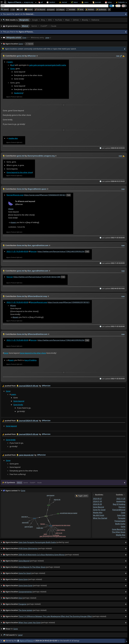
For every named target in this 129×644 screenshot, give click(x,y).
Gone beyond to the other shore (20, 172)
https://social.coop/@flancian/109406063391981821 (45, 195)
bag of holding (31, 360)
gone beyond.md (26, 455)
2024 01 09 (97, 501)
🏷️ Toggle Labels (82, 496)
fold (68, 195)
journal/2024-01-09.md (29, 386)
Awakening (18, 93)
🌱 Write (80, 10)
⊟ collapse (60, 10)
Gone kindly (18, 405)
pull (13, 65)
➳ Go (13, 10)
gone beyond (98, 507)
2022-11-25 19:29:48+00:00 (17, 251)
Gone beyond (19, 401)
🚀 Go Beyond (40, 10)
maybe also (13, 138)
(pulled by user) (65, 542)
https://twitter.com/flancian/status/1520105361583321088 (37, 277)
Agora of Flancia (26, 641)
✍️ (124, 56)
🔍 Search (5, 10)
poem (10, 62)
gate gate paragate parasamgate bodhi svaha (48, 65)
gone (47, 38)
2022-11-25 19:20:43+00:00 (17, 302)
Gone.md (21, 189)
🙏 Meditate (90, 10)
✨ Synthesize (101, 10)
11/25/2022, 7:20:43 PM (17, 227)
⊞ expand (51, 10)
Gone (24, 38)
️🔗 (121, 56)
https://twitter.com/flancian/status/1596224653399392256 (61, 251)
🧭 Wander (29, 10)
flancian (33, 251)
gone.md (21, 56)
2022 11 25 (121, 499)
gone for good (99, 510)
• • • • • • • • (51, 20)
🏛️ (18, 641)
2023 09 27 (97, 499)
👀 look (20, 10)
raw (118, 56)
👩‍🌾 (4, 56)
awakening (121, 501)
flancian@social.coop (15, 195)
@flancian (46, 386)
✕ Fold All (29, 44)
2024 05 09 (97, 504)
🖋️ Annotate (71, 10)
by (64, 386)
